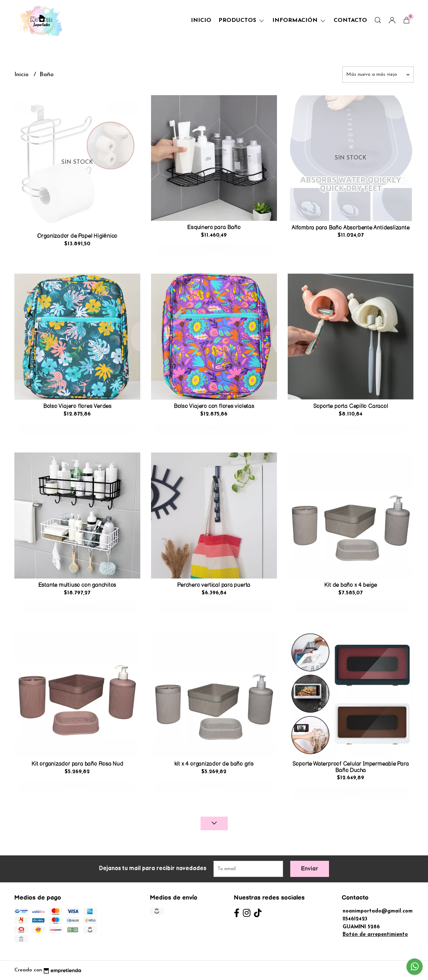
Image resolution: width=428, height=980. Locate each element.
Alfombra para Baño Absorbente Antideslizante (351, 228)
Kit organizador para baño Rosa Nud (77, 764)
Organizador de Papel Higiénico (77, 236)
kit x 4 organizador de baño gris (214, 764)
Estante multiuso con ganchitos (77, 585)
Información (299, 20)
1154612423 (355, 919)
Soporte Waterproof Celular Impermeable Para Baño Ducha (351, 767)
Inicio (201, 20)
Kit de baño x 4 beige (351, 585)
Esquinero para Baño (214, 227)
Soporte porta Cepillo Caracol (351, 406)
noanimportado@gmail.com (378, 911)
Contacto (350, 20)
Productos (242, 20)
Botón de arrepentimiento (375, 935)
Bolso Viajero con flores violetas (214, 406)
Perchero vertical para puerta (214, 585)
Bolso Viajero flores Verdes (77, 406)
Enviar (310, 869)
